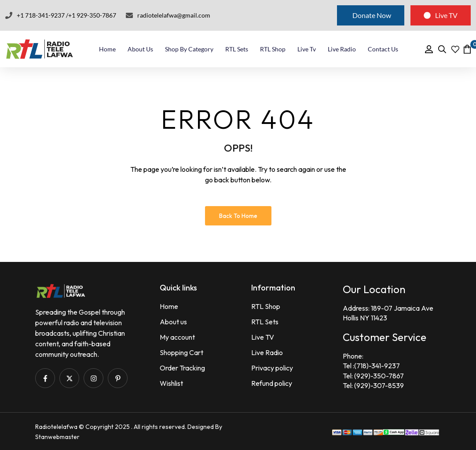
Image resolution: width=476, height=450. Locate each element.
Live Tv (307, 49)
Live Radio (342, 49)
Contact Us (383, 49)
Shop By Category (189, 49)
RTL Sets (237, 49)
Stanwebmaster (57, 437)
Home (107, 49)
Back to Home (238, 216)
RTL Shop (273, 49)
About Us (140, 49)
